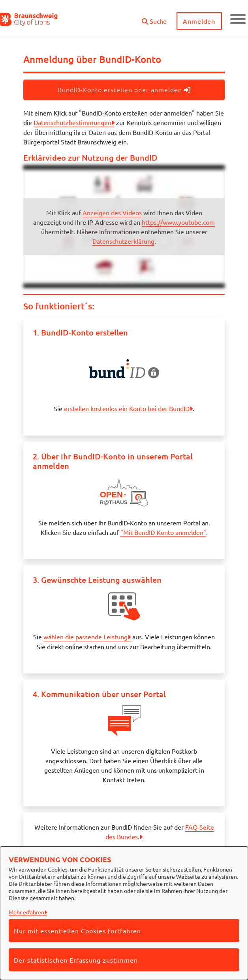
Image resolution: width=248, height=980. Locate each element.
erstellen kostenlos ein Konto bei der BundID (127, 408)
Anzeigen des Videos (112, 212)
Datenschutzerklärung (123, 241)
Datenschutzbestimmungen (72, 122)
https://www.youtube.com (178, 222)
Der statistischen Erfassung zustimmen (76, 960)
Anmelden (199, 21)
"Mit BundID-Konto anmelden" (163, 532)
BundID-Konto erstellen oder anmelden (124, 89)
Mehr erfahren (26, 912)
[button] (154, 18)
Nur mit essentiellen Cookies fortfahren (77, 931)
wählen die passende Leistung (85, 637)
